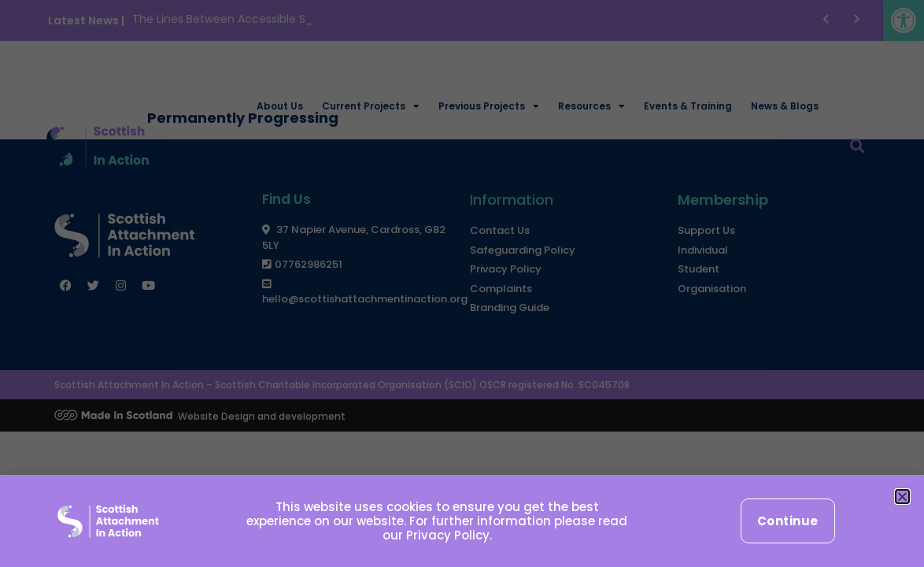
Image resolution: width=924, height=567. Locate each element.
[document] (462, 283)
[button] (902, 497)
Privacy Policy (448, 535)
